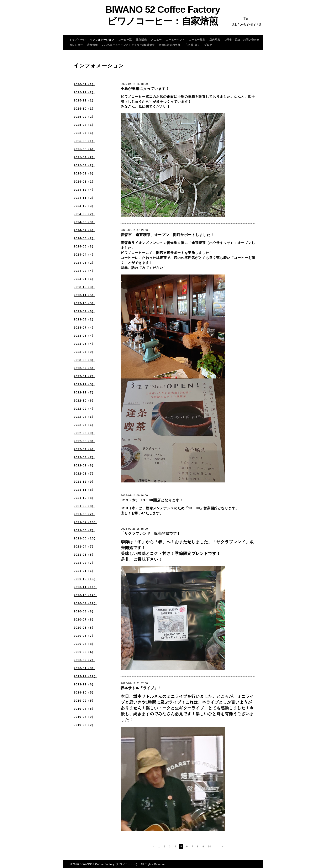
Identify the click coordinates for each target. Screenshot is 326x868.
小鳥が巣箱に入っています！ (145, 89)
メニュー (156, 40)
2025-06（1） (84, 141)
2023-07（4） (84, 327)
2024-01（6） (84, 279)
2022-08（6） (84, 417)
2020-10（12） (85, 595)
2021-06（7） (84, 530)
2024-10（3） (84, 206)
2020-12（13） (85, 579)
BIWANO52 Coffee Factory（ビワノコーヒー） (109, 864)
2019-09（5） (84, 700)
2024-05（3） (84, 246)
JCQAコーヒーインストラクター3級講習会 (128, 45)
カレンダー (76, 45)
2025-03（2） (84, 165)
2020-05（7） (84, 636)
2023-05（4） (84, 344)
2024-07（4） (84, 230)
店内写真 (215, 40)
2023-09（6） (84, 311)
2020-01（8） (84, 668)
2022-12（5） (84, 384)
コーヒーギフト (175, 40)
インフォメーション (102, 40)
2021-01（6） (84, 571)
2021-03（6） (84, 555)
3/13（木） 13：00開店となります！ (152, 500)
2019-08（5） (84, 709)
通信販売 (141, 40)
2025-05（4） (84, 149)
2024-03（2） (84, 263)
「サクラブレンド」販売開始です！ (151, 534)
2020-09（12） (85, 603)
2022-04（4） (84, 449)
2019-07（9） (84, 717)
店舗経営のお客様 (170, 45)
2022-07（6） (84, 425)
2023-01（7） (84, 376)
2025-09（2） (84, 117)
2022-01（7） (84, 473)
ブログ (208, 45)
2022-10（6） (84, 400)
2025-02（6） (84, 173)
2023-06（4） (84, 336)
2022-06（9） (84, 433)
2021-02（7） (84, 563)
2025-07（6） (84, 133)
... (216, 847)
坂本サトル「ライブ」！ (141, 688)
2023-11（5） (84, 295)
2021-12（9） (84, 482)
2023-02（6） (84, 368)
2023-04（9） (84, 352)
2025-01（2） (84, 181)
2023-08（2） (84, 319)
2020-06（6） (84, 628)
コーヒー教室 (197, 40)
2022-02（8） (84, 465)
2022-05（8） (84, 441)
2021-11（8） (84, 490)
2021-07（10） (85, 522)
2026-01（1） (84, 84)
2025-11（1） (84, 100)
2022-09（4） (84, 409)
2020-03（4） (84, 652)
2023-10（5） (84, 303)
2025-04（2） (84, 157)
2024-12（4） (84, 190)
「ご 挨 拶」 (192, 45)
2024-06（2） (84, 238)
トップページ (78, 40)
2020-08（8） (84, 611)
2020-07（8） (84, 619)
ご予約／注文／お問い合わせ (242, 40)
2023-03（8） (84, 360)
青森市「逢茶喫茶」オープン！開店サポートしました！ (167, 235)
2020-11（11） (85, 587)
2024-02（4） (84, 271)
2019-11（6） (84, 684)
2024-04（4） (84, 254)
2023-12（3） (84, 287)
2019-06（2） (84, 725)
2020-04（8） (84, 644)
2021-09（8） (84, 506)
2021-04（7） (84, 546)
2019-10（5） (84, 692)
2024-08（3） (84, 222)
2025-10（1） (84, 108)
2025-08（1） (84, 125)
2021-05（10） (85, 538)
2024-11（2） (84, 198)
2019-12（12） (85, 676)
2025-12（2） (84, 92)
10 (209, 847)
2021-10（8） (84, 498)
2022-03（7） (84, 457)
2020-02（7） (84, 660)
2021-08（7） (84, 514)
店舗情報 (93, 45)
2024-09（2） (84, 214)
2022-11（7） (84, 392)
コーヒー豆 (125, 40)
